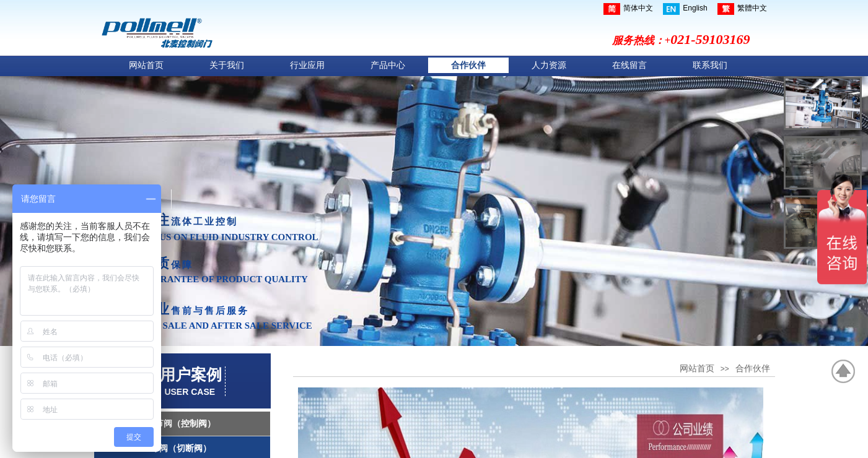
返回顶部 (844, 371)
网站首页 (146, 65)
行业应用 (307, 65)
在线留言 (629, 65)
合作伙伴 (468, 65)
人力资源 (549, 65)
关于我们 (227, 65)
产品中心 (388, 65)
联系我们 (710, 65)
